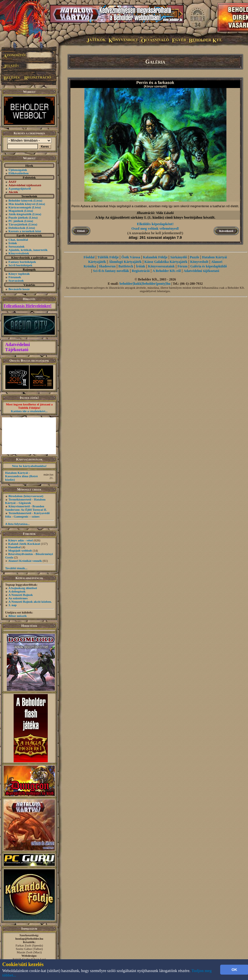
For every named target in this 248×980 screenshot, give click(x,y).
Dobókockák (17, 228)
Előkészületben (19, 173)
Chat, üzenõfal (18, 240)
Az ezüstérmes (18, 598)
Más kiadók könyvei (22, 204)
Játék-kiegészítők (20, 214)
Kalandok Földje (155, 257)
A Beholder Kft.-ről (167, 271)
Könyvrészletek (19, 253)
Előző (81, 231)
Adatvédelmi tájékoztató (201, 271)
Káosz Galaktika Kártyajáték (166, 262)
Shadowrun (107, 266)
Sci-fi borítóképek (20, 265)
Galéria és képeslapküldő (209, 266)
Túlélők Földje (108, 257)
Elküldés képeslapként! (155, 224)
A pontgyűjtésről (20, 189)
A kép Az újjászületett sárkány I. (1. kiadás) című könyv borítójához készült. (155, 217)
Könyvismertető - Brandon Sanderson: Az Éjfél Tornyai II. (26, 508)
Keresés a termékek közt (25, 231)
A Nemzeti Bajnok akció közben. (30, 602)
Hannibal (14, 547)
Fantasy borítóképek (22, 262)
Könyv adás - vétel (20, 540)
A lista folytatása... (17, 524)
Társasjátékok (18, 224)
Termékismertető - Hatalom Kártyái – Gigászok (25, 501)
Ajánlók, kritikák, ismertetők (28, 250)
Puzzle (194, 257)
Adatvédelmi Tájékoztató (17, 347)
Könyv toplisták (19, 274)
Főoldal (89, 257)
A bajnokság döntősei (23, 588)
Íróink (13, 243)
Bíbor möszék (18, 616)
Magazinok (16, 211)
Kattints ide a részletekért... (29, 411)
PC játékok (16, 221)
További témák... (16, 568)
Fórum (183, 266)
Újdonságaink (18, 170)
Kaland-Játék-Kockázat (24, 544)
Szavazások (16, 280)
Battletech (126, 266)
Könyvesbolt (199, 262)
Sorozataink (17, 246)
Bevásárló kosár (19, 289)
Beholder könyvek (21, 200)
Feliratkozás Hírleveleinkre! (28, 306)
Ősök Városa (131, 257)
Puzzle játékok (18, 217)
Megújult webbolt (20, 550)
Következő (226, 231)
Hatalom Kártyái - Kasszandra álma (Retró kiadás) (21, 476)
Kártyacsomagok (20, 207)
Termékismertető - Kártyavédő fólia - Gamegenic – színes (27, 515)
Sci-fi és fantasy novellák (111, 271)
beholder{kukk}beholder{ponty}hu (145, 284)
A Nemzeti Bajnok (21, 595)
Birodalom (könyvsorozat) (26, 496)
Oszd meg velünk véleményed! (155, 228)
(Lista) (38, 200)
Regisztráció (141, 271)
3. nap (13, 605)
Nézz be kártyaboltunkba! (29, 466)
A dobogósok (17, 591)
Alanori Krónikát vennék (25, 561)
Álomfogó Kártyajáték (125, 262)
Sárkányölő (179, 257)
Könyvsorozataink (161, 266)
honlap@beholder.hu (29, 939)
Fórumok (15, 277)
